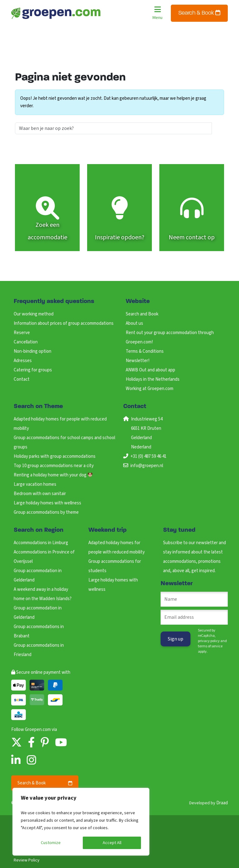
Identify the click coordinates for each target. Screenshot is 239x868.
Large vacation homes (35, 484)
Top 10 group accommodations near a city (54, 466)
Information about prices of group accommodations (64, 323)
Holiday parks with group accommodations (55, 456)
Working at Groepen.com (150, 389)
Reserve (22, 333)
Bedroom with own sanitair (40, 494)
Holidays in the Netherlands (153, 379)
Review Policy (27, 860)
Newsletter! (138, 361)
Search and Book (142, 314)
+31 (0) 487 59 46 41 (148, 456)
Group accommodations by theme (46, 512)
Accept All (112, 843)
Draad (222, 803)
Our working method (34, 314)
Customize (51, 843)
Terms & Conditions (145, 351)
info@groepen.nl (147, 466)
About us (134, 323)
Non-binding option (33, 351)
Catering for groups (33, 370)
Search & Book (199, 13)
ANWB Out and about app (150, 370)
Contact (22, 379)
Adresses (23, 361)
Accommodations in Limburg (41, 543)
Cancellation (26, 342)
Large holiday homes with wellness (47, 503)
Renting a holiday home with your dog (53, 475)
